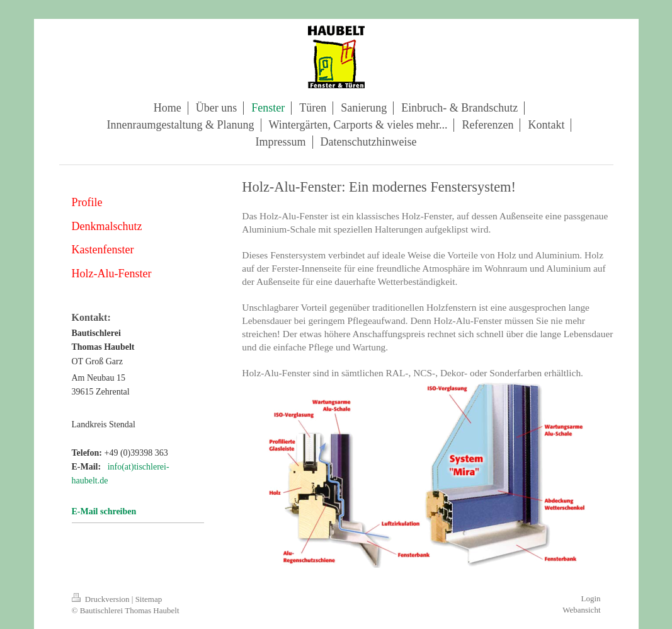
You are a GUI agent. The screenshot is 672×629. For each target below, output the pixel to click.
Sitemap (149, 599)
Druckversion (102, 599)
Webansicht (581, 610)
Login (590, 598)
